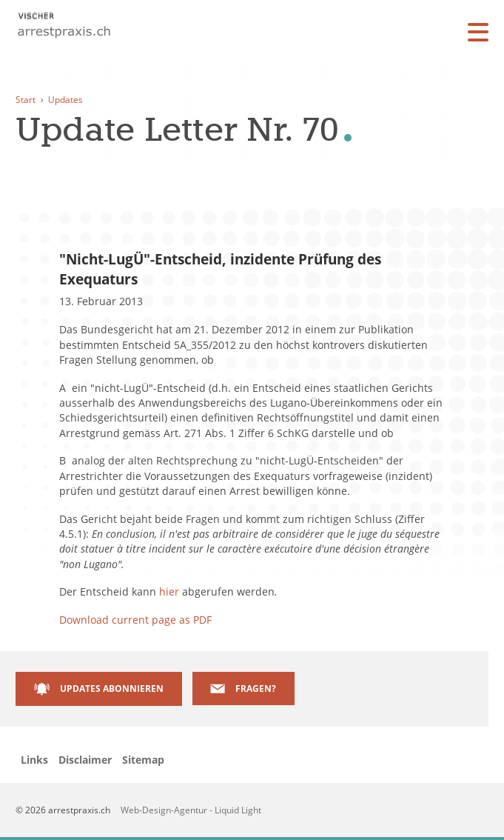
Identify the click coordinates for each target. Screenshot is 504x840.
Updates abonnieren (112, 688)
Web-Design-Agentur (165, 810)
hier (169, 591)
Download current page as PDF (135, 620)
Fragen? (256, 688)
